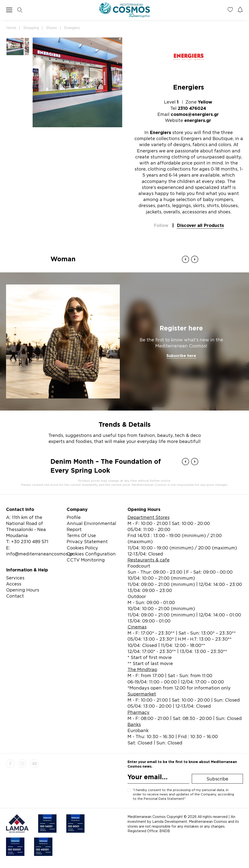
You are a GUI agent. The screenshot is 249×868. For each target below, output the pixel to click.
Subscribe (217, 779)
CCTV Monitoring (86, 560)
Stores (52, 28)
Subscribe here (181, 356)
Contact (15, 596)
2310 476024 (192, 108)
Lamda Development (170, 821)
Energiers (72, 28)
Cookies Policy (82, 548)
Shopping (31, 28)
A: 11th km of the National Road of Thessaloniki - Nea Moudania (26, 526)
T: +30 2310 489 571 (27, 541)
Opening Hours (23, 590)
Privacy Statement (87, 541)
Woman (63, 259)
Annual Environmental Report (91, 526)
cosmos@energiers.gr (195, 114)
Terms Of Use (81, 535)
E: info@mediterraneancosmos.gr (40, 551)
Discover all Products (200, 225)
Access (14, 584)
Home (11, 28)
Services (15, 578)
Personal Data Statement (164, 799)
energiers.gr (198, 120)
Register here (181, 328)
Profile (74, 517)
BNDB (165, 831)
